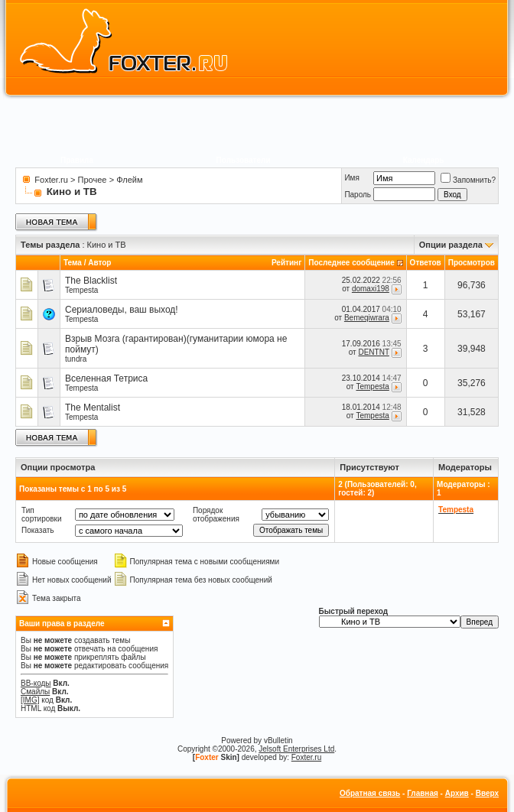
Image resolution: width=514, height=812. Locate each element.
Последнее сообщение (351, 263)
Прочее (93, 180)
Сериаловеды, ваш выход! (122, 310)
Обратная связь (370, 793)
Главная (423, 793)
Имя (351, 178)
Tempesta (81, 290)
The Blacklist (91, 281)
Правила (77, 160)
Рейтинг (286, 263)
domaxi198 (371, 289)
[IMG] (30, 700)
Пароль (358, 195)
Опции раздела (451, 245)
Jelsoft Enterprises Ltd (296, 749)
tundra (76, 359)
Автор (99, 263)
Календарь (424, 160)
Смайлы (35, 692)
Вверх (487, 793)
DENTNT (373, 352)
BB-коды (36, 683)
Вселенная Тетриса (106, 378)
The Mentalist (93, 408)
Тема (73, 263)
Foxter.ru (51, 180)
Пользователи (244, 160)
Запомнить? (468, 180)
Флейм (129, 180)
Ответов (426, 263)
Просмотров (472, 263)
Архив (457, 793)
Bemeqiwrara (367, 318)
